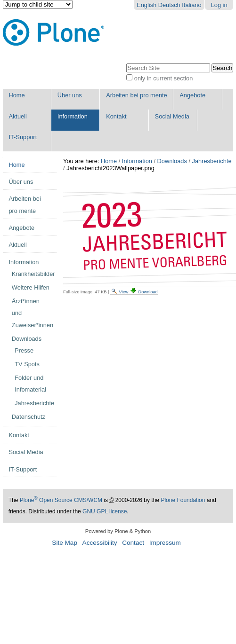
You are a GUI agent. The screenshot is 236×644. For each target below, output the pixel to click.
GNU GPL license (105, 511)
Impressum (165, 543)
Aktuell (17, 116)
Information (73, 116)
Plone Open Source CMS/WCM (61, 500)
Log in (219, 5)
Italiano (191, 5)
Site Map (65, 543)
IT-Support (23, 137)
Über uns (70, 95)
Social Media (172, 116)
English (146, 5)
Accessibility (100, 543)
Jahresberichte (212, 161)
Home (16, 95)
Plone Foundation (183, 500)
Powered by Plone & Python (118, 531)
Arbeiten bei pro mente (136, 95)
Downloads (172, 161)
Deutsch (169, 5)
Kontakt (116, 116)
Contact (133, 543)
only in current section (163, 78)
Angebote (192, 95)
